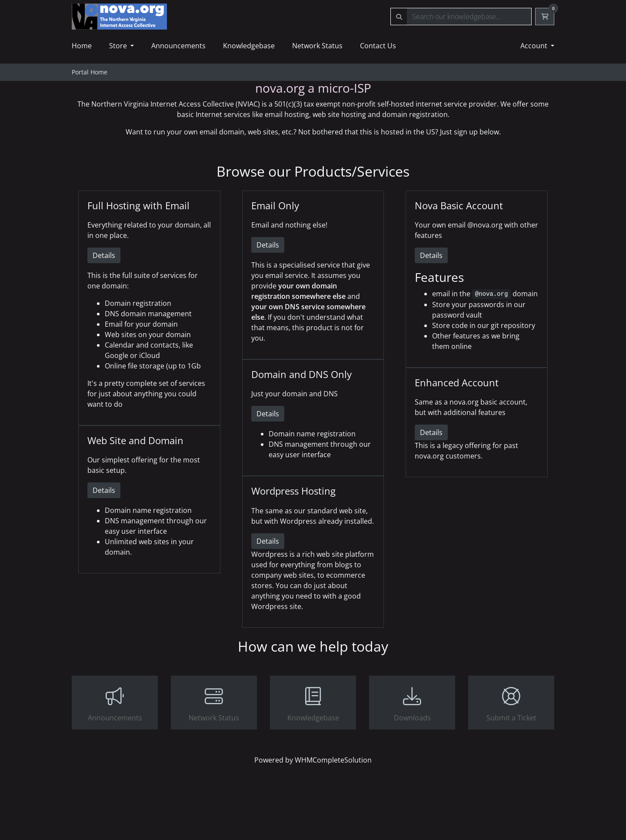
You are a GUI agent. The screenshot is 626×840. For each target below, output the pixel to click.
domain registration (415, 114)
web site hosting (339, 114)
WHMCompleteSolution (333, 760)
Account (535, 46)
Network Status (317, 46)
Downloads (412, 703)
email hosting (287, 114)
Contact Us (378, 46)
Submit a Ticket (511, 703)
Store (119, 46)
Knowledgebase (249, 46)
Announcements (178, 46)
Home (82, 46)
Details (104, 255)
